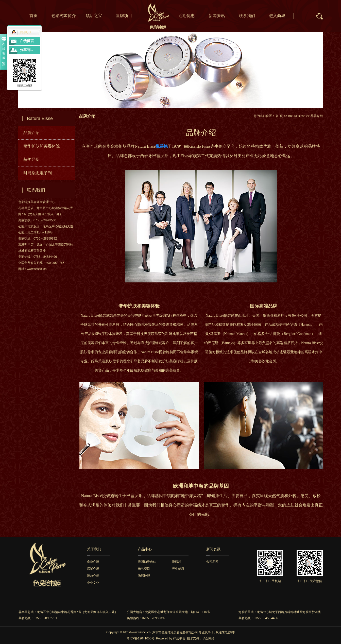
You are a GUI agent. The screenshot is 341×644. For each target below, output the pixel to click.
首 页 (279, 116)
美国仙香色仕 (147, 562)
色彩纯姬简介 (64, 16)
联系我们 (247, 16)
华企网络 (208, 638)
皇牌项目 (124, 16)
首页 (33, 16)
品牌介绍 (31, 133)
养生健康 (178, 569)
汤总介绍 (93, 576)
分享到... (27, 50)
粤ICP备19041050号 (140, 638)
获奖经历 (31, 159)
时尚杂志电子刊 (38, 173)
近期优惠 (186, 16)
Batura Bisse (297, 116)
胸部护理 (144, 576)
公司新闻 (212, 562)
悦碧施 (177, 562)
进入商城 (277, 16)
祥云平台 (179, 638)
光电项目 (144, 569)
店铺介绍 (93, 569)
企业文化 (93, 583)
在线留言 (27, 41)
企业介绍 (93, 562)
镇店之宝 (94, 16)
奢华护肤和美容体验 (42, 146)
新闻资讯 (217, 16)
